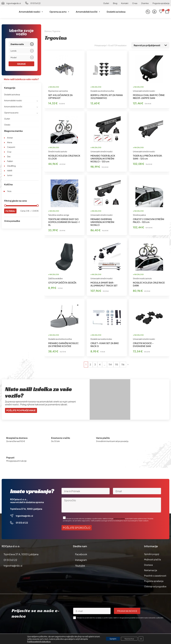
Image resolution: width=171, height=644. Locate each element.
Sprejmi (112, 639)
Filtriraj (11, 211)
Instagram (81, 559)
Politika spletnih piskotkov (37, 641)
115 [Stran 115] (117, 364)
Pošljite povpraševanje (21, 410)
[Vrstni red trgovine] (150, 45)
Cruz (9, 152)
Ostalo (7, 125)
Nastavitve (130, 639)
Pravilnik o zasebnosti (155, 575)
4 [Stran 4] (100, 364)
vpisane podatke (119, 518)
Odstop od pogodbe (155, 586)
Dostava (148, 564)
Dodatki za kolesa (116, 12)
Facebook (81, 554)
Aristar (10, 138)
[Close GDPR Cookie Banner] (142, 639)
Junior (10, 175)
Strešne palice (139, 214)
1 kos (9, 191)
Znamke (145, 3)
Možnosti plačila (153, 559)
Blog (115, 3)
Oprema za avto (60, 12)
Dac (9, 157)
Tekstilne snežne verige (59, 214)
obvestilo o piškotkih (156, 617)
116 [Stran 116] (123, 364)
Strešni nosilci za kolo (58, 151)
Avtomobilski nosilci (31, 12)
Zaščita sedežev (55, 278)
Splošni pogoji (152, 553)
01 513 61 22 (35, 3)
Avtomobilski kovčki (88, 12)
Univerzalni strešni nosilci (144, 90)
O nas (135, 3)
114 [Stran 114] (110, 364)
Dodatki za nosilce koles (101, 338)
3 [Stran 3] (95, 364)
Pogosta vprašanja (161, 3)
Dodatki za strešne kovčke (102, 90)
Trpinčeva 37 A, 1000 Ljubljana (26, 508)
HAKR (10, 171)
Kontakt (125, 3)
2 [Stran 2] (90, 364)
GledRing (11, 166)
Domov (48, 31)
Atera (10, 142)
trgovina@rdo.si (14, 3)
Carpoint (11, 147)
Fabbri (10, 161)
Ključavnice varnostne (58, 90)
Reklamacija (151, 570)
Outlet (106, 3)
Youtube (80, 565)
